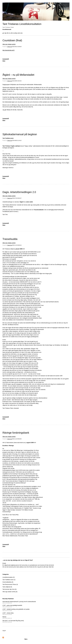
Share (4, 61)
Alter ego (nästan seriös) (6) (10, 592)
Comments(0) (6, 59)
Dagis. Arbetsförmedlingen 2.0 (19, 192)
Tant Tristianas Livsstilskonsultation (22, 24)
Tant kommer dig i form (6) (9, 589)
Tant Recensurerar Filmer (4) (10, 584)
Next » (26, 639)
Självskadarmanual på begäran (20, 134)
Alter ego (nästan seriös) (9, 44)
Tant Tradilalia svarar (8, 138)
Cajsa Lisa (10, 47)
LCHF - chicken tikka (8, 614)
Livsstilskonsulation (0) (9, 577)
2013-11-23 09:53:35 (17, 439)
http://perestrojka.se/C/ (9, 50)
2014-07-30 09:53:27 (17, 198)
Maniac (7, 617)
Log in (4, 631)
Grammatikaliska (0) (8, 582)
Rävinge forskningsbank (16, 433)
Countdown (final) (12, 40)
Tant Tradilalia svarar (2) (9, 580)
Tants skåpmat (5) (7, 587)
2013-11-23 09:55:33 (17, 245)
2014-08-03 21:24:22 (17, 141)
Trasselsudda (10, 239)
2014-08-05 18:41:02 (17, 81)
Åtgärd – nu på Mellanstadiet (18, 75)
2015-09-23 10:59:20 (17, 47)
